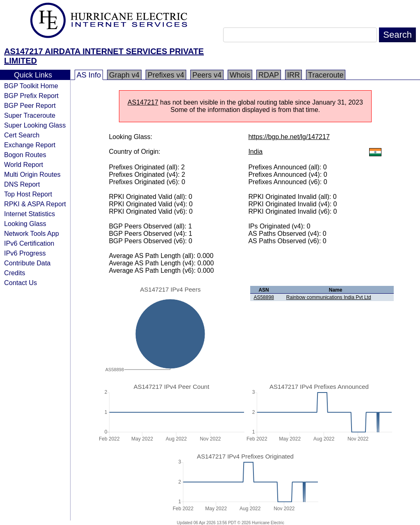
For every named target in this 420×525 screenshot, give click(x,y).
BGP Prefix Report (31, 96)
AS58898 (264, 297)
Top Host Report (28, 194)
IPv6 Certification (29, 243)
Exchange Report (30, 145)
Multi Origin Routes (32, 174)
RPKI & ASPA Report (35, 204)
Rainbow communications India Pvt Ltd (329, 297)
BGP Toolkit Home (31, 86)
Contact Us (21, 283)
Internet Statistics (30, 214)
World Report (24, 164)
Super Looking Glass (35, 125)
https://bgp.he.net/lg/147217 (289, 137)
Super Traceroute (30, 115)
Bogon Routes (25, 155)
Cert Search (22, 135)
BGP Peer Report (30, 105)
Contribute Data (27, 263)
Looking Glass (25, 224)
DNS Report (22, 184)
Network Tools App (32, 233)
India (255, 152)
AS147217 (143, 102)
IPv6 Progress (25, 253)
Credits (15, 273)
